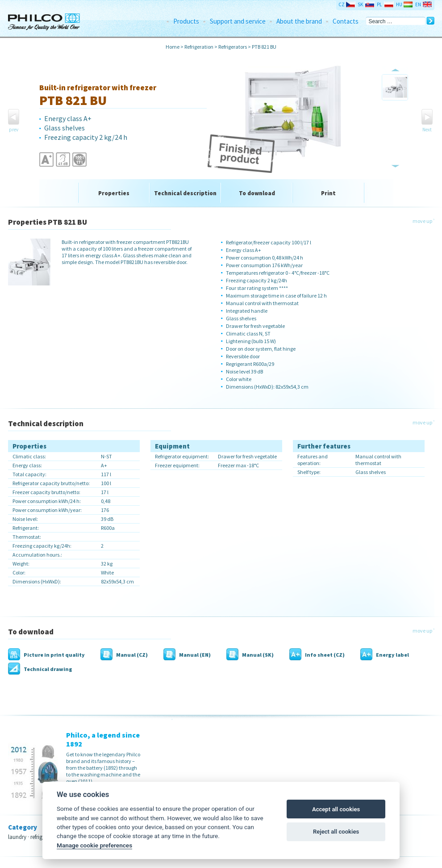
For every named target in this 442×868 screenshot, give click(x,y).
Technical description (185, 193)
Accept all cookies (336, 809)
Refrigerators (233, 47)
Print (328, 193)
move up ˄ (423, 221)
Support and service (238, 21)
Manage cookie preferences (94, 845)
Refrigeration (199, 47)
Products (186, 21)
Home (173, 47)
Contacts (346, 21)
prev (14, 130)
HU (399, 4)
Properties (114, 193)
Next (427, 130)
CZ (342, 4)
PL (379, 4)
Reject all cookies (336, 832)
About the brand (299, 21)
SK (360, 4)
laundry (17, 837)
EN (418, 4)
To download (257, 193)
